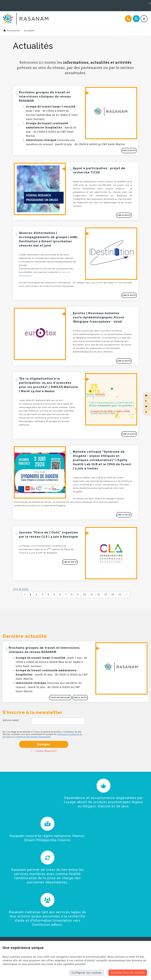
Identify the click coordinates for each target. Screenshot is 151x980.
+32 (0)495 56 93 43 (15, 3)
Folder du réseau (63, 886)
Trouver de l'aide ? (15, 897)
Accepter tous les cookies (128, 973)
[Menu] (144, 14)
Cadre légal (60, 917)
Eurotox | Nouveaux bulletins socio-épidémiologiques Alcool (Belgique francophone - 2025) (98, 307)
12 (99, 579)
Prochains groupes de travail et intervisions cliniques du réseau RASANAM (46, 91)
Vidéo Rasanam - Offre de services (75, 899)
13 (106, 579)
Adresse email (12, 707)
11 (92, 579)
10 (85, 579)
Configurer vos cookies (87, 973)
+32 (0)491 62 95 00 (44, 3)
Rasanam (8, 892)
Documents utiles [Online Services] (139, 3)
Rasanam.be (12, 26)
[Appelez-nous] (128, 14)
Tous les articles (61, 685)
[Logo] (44, 15)
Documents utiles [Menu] (67, 879)
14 (113, 579)
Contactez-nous (63, 922)
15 (120, 579)
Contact (8, 908)
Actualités (9, 903)
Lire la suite (130, 145)
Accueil (8, 886)
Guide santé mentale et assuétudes (74, 912)
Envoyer (44, 731)
